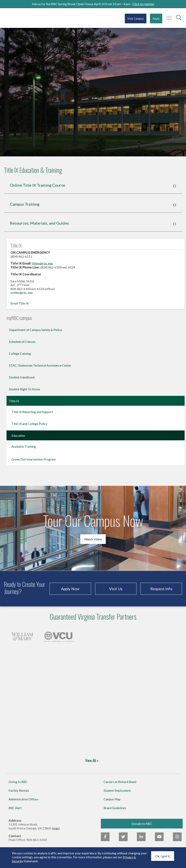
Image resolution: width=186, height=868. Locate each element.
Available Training (24, 446)
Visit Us (116, 589)
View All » (92, 761)
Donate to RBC (142, 824)
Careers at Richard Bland (120, 782)
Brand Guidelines (115, 808)
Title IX (14, 401)
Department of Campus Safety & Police (35, 330)
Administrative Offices (23, 799)
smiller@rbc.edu (22, 293)
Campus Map (112, 799)
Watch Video (93, 539)
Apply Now (70, 589)
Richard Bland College (28, 18)
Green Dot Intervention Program (34, 459)
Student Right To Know (24, 389)
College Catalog (20, 353)
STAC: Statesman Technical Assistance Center (40, 365)
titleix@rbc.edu (42, 263)
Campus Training (25, 204)
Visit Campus (136, 18)
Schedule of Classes (22, 342)
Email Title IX (20, 303)
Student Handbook (22, 377)
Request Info (161, 589)
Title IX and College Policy (29, 424)
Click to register (143, 4)
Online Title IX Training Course (38, 185)
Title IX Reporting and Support (32, 412)
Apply (156, 18)
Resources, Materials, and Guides (39, 223)
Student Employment (117, 790)
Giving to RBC (18, 782)
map (56, 828)
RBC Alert (15, 808)
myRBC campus (19, 318)
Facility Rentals (19, 790)
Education (18, 435)
